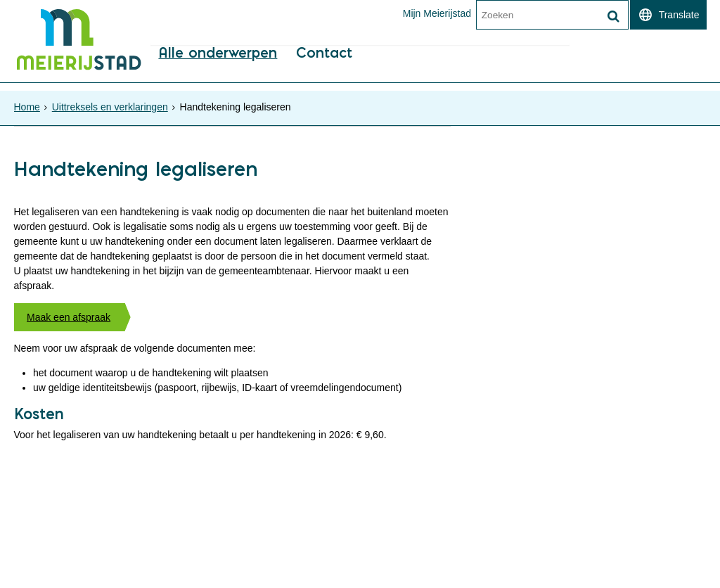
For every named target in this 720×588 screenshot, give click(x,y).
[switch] (668, 15)
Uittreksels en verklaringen (110, 103)
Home (27, 103)
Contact (323, 71)
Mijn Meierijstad (436, 13)
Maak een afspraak (69, 324)
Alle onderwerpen (216, 71)
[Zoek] (614, 16)
